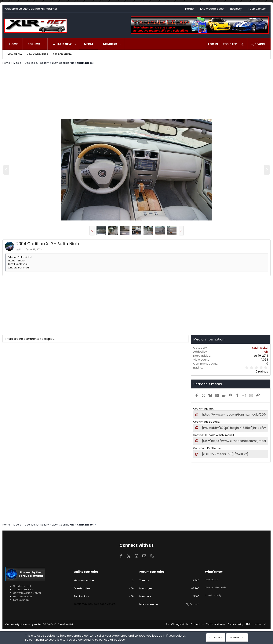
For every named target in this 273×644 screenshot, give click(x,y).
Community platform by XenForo (39, 622)
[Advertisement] (116, 92)
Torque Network (23, 594)
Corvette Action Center (27, 591)
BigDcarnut (193, 602)
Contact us (197, 622)
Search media (62, 54)
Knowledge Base (212, 9)
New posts (211, 576)
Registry (236, 9)
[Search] (258, 44)
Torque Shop (21, 597)
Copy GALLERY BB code (207, 446)
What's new (62, 44)
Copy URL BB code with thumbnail (213, 434)
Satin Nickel (260, 348)
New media (15, 54)
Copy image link (203, 409)
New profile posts (216, 583)
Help (249, 622)
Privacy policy (236, 622)
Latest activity (213, 589)
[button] (44, 44)
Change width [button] (180, 622)
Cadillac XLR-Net (23, 587)
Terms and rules (216, 622)
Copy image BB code (206, 421)
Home (189, 9)
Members (110, 44)
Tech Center (257, 9)
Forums (34, 44)
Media (89, 44)
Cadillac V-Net (22, 584)
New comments (37, 54)
